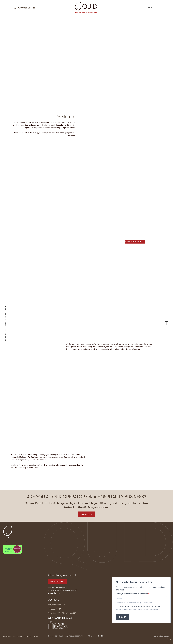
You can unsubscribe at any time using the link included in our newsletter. (137, 610)
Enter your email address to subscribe (132, 594)
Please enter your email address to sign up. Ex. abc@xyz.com (134, 603)
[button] (150, 8)
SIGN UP (122, 617)
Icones (166, 636)
